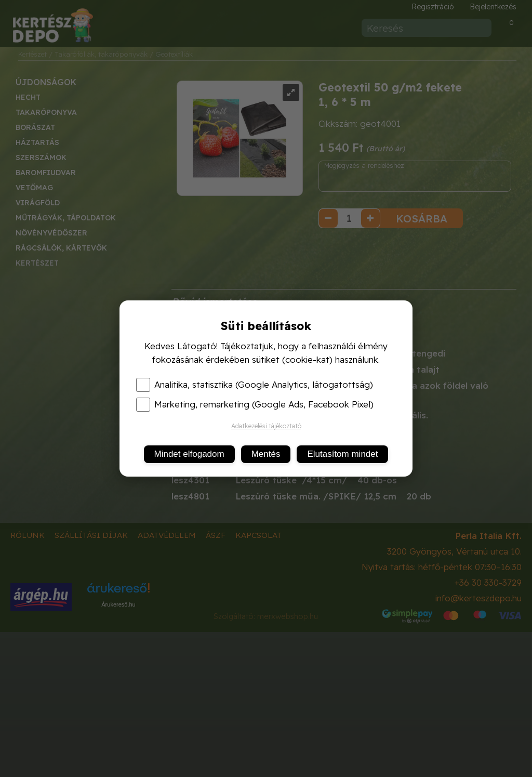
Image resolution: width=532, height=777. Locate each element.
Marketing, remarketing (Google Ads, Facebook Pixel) (255, 404)
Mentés (266, 454)
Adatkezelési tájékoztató (266, 426)
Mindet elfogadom (189, 454)
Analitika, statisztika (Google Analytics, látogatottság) (255, 385)
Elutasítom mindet (342, 454)
